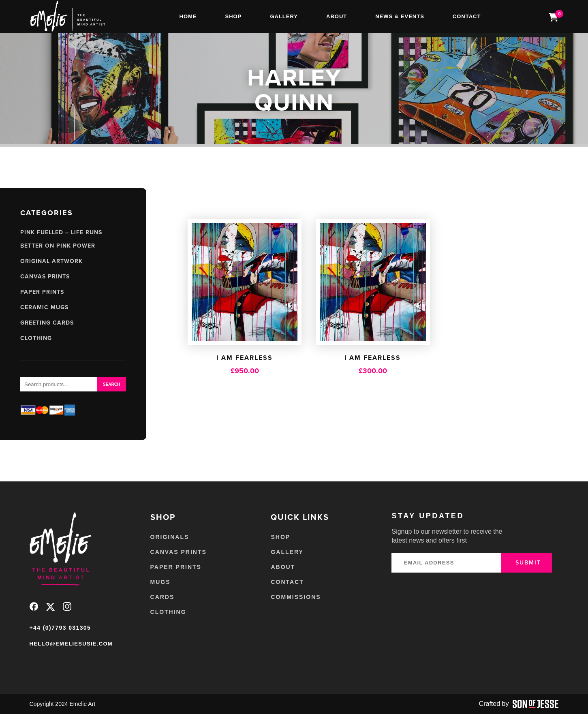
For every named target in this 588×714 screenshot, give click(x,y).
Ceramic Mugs (44, 307)
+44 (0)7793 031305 (60, 628)
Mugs (160, 582)
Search (111, 384)
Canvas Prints (45, 277)
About (337, 16)
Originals (170, 537)
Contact (467, 16)
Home (188, 16)
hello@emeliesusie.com (71, 644)
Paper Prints (42, 292)
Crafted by (519, 704)
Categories (47, 213)
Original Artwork (51, 261)
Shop (234, 16)
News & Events (400, 16)
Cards (163, 597)
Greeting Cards (47, 323)
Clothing (36, 338)
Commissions (296, 597)
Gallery (284, 16)
